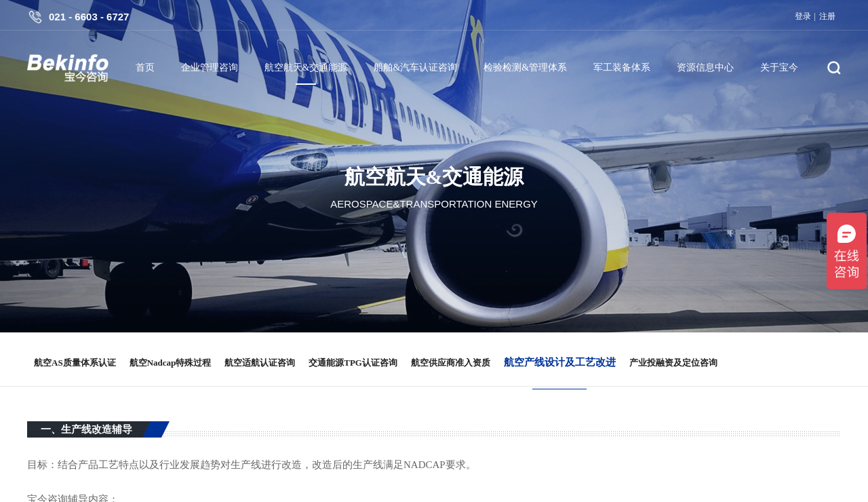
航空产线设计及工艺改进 (560, 362)
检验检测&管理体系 (525, 67)
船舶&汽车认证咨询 (415, 67)
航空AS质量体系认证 (75, 363)
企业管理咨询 (210, 67)
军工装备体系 (622, 67)
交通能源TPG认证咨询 (353, 363)
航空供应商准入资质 (451, 363)
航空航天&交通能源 (306, 67)
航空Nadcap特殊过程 (171, 363)
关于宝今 (779, 67)
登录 (803, 16)
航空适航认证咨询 (260, 363)
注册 (827, 16)
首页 (145, 67)
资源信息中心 (705, 67)
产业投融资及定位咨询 (673, 363)
